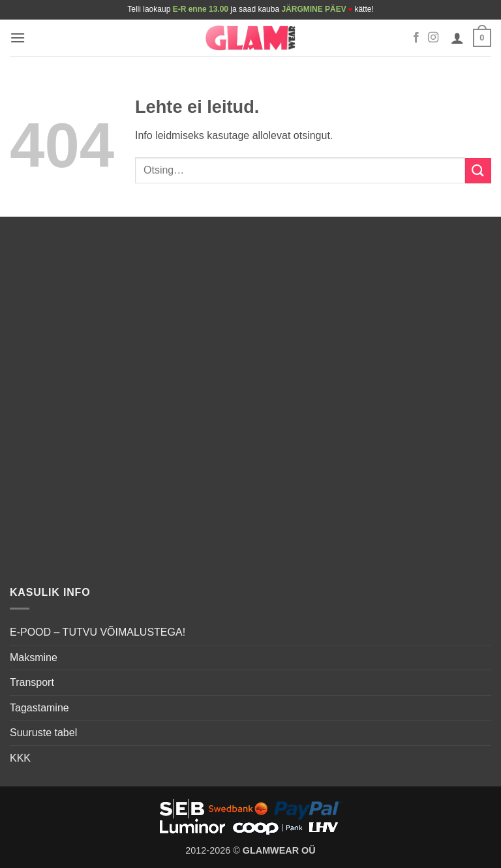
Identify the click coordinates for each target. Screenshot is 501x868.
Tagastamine (39, 708)
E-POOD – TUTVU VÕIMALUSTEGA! (98, 632)
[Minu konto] (457, 38)
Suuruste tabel (43, 733)
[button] (18, 38)
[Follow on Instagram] (433, 38)
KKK (20, 758)
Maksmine (34, 658)
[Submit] (478, 171)
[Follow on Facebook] (416, 38)
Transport (32, 682)
